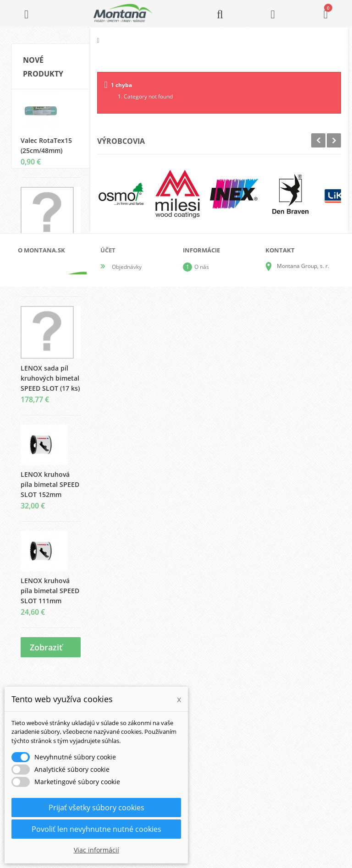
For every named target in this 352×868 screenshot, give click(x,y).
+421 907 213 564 (300, 806)
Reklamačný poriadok (222, 789)
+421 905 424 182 (300, 780)
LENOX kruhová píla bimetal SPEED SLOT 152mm (50, 492)
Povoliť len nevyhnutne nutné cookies (96, 829)
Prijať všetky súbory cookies (96, 808)
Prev (318, 140)
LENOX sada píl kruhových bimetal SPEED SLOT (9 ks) (50, 267)
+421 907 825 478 (300, 793)
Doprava (205, 759)
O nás (202, 730)
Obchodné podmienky (222, 774)
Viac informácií (96, 850)
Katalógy (205, 745)
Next (334, 140)
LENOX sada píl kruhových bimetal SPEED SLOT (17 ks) (50, 386)
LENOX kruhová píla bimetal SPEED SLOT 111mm (50, 598)
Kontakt (204, 803)
